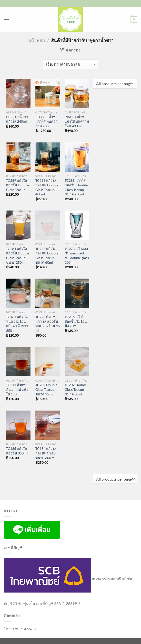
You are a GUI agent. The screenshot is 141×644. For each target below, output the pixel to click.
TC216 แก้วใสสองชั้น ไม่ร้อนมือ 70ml (76, 321)
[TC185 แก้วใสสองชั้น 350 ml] (18, 425)
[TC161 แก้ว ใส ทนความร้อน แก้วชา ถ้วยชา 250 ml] (18, 293)
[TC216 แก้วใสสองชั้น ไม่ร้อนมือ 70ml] (77, 293)
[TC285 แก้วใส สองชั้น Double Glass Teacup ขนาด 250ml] (77, 157)
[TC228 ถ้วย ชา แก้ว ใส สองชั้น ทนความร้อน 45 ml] (48, 293)
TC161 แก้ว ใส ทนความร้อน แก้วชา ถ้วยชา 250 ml (17, 324)
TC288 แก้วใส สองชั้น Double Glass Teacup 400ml (47, 187)
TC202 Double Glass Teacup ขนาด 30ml (76, 389)
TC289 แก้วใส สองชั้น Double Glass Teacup (18, 185)
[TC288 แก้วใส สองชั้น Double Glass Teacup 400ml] (48, 157)
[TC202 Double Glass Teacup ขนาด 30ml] (77, 362)
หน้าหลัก (36, 40)
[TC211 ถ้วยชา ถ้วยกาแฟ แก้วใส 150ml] (18, 362)
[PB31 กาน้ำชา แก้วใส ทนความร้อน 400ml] (77, 94)
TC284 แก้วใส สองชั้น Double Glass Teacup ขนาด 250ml (18, 256)
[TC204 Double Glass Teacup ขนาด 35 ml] (48, 362)
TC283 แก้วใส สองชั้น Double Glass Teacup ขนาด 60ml (47, 256)
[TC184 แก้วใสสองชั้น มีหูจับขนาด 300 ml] (48, 425)
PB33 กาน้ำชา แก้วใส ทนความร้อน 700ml (47, 121)
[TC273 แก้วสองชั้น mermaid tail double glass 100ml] (77, 225)
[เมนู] (7, 19)
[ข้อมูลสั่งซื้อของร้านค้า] (70, 64)
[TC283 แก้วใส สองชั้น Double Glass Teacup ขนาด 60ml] (48, 225)
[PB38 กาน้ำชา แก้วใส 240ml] (18, 94)
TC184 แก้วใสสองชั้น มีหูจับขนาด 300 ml (46, 453)
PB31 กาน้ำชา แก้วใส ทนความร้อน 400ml (77, 121)
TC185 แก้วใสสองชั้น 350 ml (17, 451)
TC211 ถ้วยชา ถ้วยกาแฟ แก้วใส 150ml (17, 389)
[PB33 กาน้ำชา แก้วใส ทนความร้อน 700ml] (48, 94)
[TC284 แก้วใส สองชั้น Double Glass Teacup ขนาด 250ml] (18, 225)
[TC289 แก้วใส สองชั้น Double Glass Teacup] (18, 157)
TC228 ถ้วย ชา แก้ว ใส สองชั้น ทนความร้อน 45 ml (48, 324)
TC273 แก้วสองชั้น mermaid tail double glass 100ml (77, 256)
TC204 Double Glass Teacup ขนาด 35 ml (46, 389)
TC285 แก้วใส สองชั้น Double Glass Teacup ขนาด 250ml (76, 187)
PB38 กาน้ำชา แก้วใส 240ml (17, 119)
